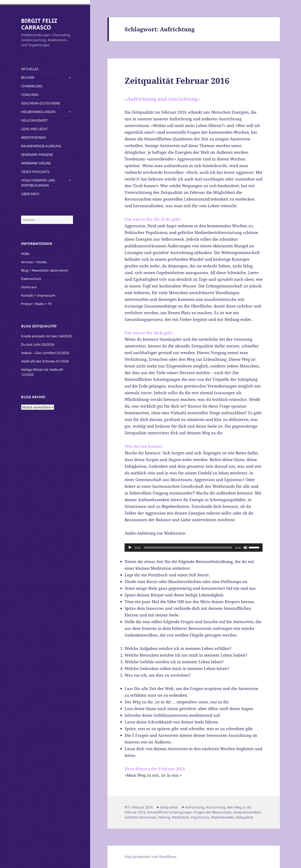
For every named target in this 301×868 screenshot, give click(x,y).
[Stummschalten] (245, 548)
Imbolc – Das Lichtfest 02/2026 (45, 353)
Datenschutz (31, 279)
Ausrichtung (215, 807)
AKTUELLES (30, 69)
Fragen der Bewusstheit (213, 812)
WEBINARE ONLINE (36, 163)
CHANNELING (32, 86)
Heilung (164, 817)
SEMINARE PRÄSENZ (37, 155)
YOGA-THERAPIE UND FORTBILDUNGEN (38, 183)
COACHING (30, 95)
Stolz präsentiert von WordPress (150, 857)
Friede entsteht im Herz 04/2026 (46, 336)
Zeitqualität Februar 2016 (177, 81)
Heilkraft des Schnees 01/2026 (45, 361)
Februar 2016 (135, 812)
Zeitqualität (169, 807)
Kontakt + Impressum (38, 295)
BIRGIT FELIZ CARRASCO (39, 24)
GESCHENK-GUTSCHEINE (41, 103)
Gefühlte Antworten (140, 817)
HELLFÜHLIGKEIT (34, 120)
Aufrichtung (195, 807)
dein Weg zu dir (239, 807)
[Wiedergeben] (130, 548)
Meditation (180, 817)
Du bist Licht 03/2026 (38, 344)
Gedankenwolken (247, 812)
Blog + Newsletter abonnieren (45, 270)
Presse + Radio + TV (36, 304)
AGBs (25, 254)
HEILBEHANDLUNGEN (38, 112)
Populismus (200, 817)
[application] (194, 548)
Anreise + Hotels (34, 262)
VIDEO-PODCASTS (35, 172)
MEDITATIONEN (33, 137)
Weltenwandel (222, 817)
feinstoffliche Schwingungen (170, 812)
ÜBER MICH (30, 194)
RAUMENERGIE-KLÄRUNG (41, 146)
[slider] (188, 548)
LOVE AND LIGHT (34, 129)
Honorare (29, 287)
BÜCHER (28, 78)
